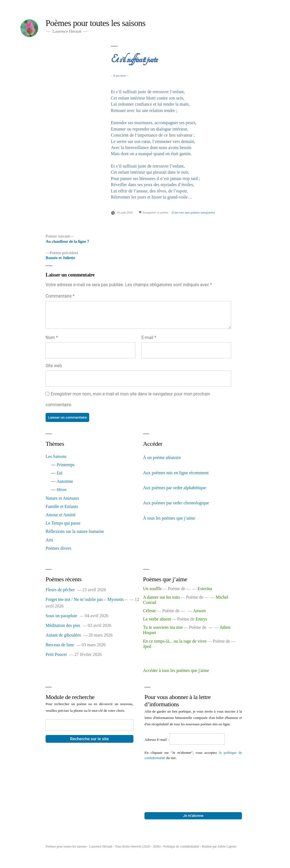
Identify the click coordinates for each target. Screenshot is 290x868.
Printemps (66, 465)
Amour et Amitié (60, 515)
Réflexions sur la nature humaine (75, 531)
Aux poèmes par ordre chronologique (176, 503)
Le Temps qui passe (63, 523)
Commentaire (60, 296)
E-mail (149, 337)
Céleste (150, 611)
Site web (54, 366)
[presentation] (167, 780)
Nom (52, 337)
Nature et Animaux (62, 498)
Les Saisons (56, 456)
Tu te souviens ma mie (163, 627)
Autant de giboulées (63, 635)
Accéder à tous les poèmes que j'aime (176, 670)
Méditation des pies (63, 625)
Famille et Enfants (62, 506)
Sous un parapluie (61, 616)
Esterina (205, 589)
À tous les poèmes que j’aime (169, 518)
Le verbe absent (157, 619)
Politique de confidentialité (181, 846)
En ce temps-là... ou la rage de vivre (175, 641)
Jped (147, 646)
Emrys (201, 619)
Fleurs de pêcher (60, 590)
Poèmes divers (58, 548)
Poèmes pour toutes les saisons (95, 23)
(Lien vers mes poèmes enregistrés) (193, 212)
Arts (49, 540)
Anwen (199, 611)
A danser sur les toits (161, 597)
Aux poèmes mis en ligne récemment (176, 473)
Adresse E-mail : (157, 740)
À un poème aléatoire (162, 458)
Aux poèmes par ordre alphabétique (175, 488)
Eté (60, 473)
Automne (65, 481)
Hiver (62, 490)
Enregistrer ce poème (153, 212)
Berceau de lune (60, 645)
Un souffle (152, 589)
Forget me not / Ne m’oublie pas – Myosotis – (86, 599)
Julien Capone (227, 846)
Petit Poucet (56, 654)
